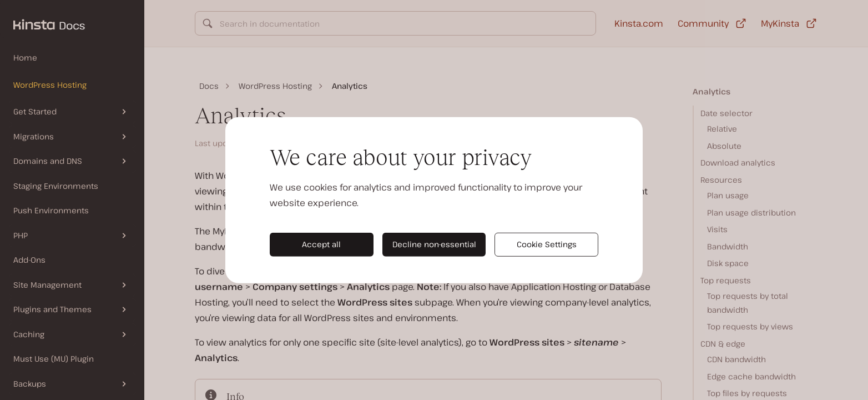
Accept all (321, 244)
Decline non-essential (434, 244)
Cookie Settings (547, 244)
